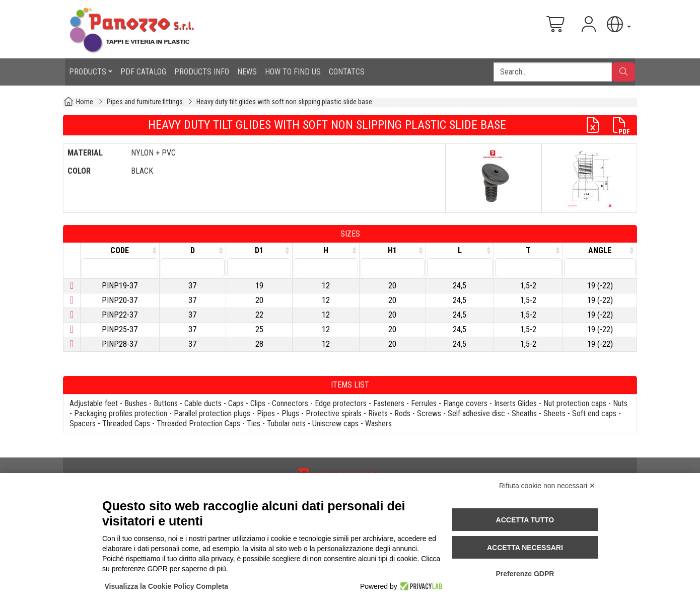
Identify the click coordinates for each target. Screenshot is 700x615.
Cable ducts (203, 403)
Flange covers (465, 403)
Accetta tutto (525, 520)
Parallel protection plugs (212, 413)
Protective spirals (334, 413)
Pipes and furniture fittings (145, 102)
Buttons (166, 403)
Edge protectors (341, 403)
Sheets (554, 413)
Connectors (290, 403)
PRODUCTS (88, 72)
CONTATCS (347, 72)
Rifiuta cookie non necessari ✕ (547, 486)
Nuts (620, 403)
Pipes (266, 413)
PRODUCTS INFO (202, 72)
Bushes (136, 403)
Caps (236, 403)
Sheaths (524, 413)
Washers (378, 424)
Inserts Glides (515, 403)
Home (85, 102)
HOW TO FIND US (293, 72)
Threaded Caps (126, 424)
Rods (402, 413)
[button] (618, 24)
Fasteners (389, 403)
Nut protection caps (575, 403)
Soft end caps (594, 413)
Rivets (378, 413)
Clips (258, 403)
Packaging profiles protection (121, 413)
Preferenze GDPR (525, 574)
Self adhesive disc (476, 413)
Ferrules (424, 403)
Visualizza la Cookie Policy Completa (167, 586)
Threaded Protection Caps (198, 424)
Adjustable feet (94, 403)
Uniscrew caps (335, 424)
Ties (254, 424)
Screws (429, 413)
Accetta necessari (525, 548)
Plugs (290, 413)
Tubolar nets (286, 424)
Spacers (83, 424)
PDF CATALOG (143, 72)
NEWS (247, 72)
